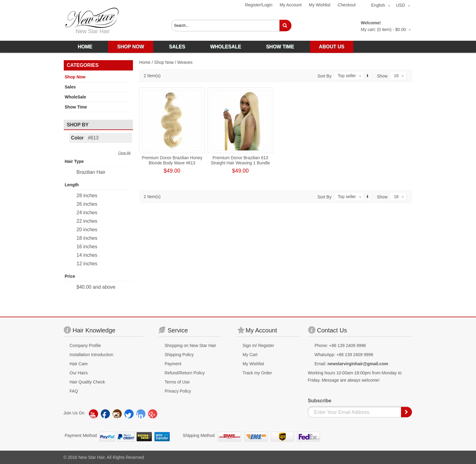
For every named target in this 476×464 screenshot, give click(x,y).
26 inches (87, 204)
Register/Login (259, 5)
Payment (173, 364)
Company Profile (85, 345)
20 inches (87, 230)
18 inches (87, 238)
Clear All (124, 153)
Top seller (347, 76)
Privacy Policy (178, 391)
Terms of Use (177, 382)
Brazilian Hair (91, 172)
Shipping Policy (179, 355)
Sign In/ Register (258, 345)
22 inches (87, 221)
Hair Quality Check (87, 382)
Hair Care (79, 364)
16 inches (87, 247)
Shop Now (164, 62)
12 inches (87, 264)
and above (96, 287)
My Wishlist (320, 5)
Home (145, 62)
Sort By (325, 76)
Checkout (347, 5)
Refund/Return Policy (185, 373)
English (378, 5)
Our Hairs (79, 373)
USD (400, 5)
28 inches (87, 196)
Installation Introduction (91, 355)
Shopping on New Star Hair (190, 345)
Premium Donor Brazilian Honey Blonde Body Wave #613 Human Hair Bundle (172, 163)
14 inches (87, 255)
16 (396, 76)
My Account (291, 5)
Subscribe (320, 401)
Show (382, 76)
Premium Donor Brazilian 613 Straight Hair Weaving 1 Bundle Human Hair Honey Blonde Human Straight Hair (240, 165)
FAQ (74, 391)
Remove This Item (128, 137)
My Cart (250, 355)
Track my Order (257, 373)
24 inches (87, 213)
